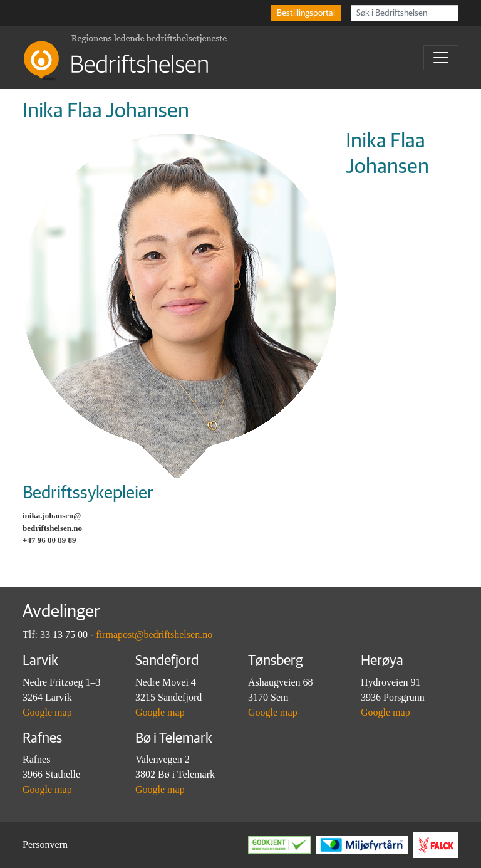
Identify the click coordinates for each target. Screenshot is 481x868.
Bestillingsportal (306, 13)
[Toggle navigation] (441, 58)
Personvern (45, 844)
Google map (47, 712)
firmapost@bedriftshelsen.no (154, 635)
